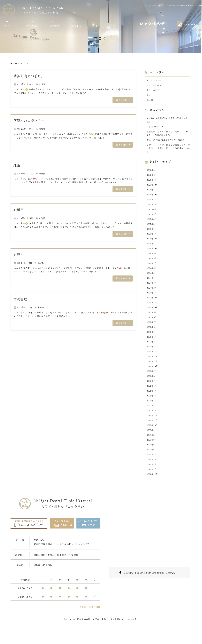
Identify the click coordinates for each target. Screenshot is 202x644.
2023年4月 (152, 346)
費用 (95, 24)
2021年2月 (152, 478)
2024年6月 (152, 274)
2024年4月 (152, 285)
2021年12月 (152, 427)
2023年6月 (152, 335)
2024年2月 (152, 295)
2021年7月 (152, 452)
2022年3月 (152, 412)
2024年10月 (153, 254)
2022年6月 (152, 396)
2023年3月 (152, 351)
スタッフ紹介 (31, 24)
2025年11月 (152, 193)
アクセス (113, 24)
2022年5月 (152, 402)
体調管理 (20, 299)
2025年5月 (152, 218)
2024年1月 (152, 300)
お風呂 (19, 210)
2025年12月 (153, 188)
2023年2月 (152, 356)
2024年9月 (152, 259)
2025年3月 (152, 229)
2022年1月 (152, 422)
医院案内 (76, 24)
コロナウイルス (154, 86)
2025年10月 (153, 198)
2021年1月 (152, 483)
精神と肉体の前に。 (29, 76)
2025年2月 (152, 234)
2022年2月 (152, 417)
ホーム (9, 24)
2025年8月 (152, 203)
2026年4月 (152, 173)
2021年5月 (152, 463)
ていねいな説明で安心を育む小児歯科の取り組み (168, 121)
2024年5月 (152, 279)
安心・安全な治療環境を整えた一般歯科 (167, 142)
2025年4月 (152, 223)
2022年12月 (153, 366)
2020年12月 (153, 488)
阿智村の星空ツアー (29, 120)
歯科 (149, 96)
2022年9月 (152, 381)
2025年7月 (152, 208)
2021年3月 (152, 473)
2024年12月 (153, 244)
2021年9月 (152, 442)
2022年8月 (152, 386)
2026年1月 (152, 183)
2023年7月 (152, 330)
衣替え (19, 254)
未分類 (42, 84)
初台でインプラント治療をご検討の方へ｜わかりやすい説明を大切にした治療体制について (168, 151)
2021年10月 (152, 437)
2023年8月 (152, 325)
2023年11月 (152, 310)
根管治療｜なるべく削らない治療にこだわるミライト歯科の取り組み (168, 135)
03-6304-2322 (153, 24)
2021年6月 (152, 457)
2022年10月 (153, 376)
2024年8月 (152, 264)
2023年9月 (152, 320)
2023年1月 (152, 361)
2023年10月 (153, 315)
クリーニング (153, 91)
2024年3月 (152, 290)
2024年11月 (152, 249)
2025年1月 (152, 239)
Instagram (190, 24)
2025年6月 (152, 213)
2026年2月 (152, 178)
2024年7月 (152, 269)
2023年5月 (152, 341)
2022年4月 (152, 407)
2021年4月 (152, 468)
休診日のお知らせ (155, 128)
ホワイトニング (154, 80)
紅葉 (17, 165)
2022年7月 (152, 391)
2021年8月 (152, 447)
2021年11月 (152, 432)
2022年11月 (152, 371)
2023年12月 (153, 305)
